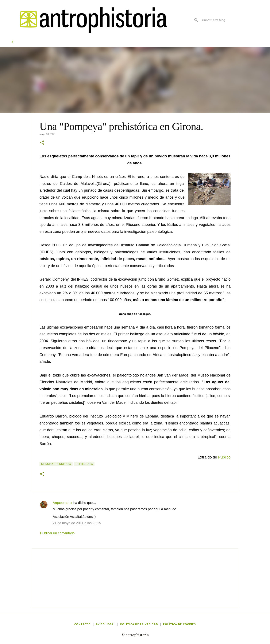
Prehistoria (84, 464)
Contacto (83, 624)
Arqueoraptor (63, 503)
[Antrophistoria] (91, 20)
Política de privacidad (139, 624)
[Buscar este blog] (230, 20)
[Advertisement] (135, 578)
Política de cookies (179, 624)
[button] (42, 143)
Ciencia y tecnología (56, 464)
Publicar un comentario (57, 533)
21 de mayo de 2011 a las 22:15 (77, 523)
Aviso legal (105, 624)
